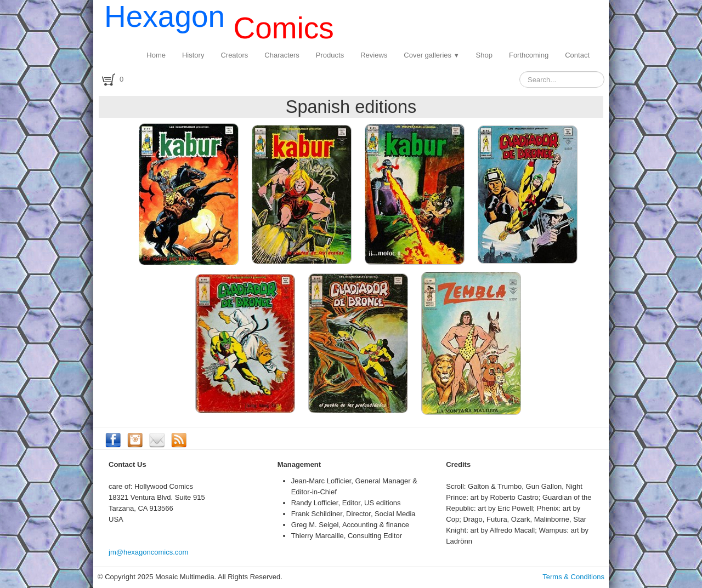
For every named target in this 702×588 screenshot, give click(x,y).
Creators (234, 55)
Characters (282, 55)
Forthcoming (529, 55)
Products (330, 55)
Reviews (374, 55)
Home (156, 55)
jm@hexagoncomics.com (148, 552)
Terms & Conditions (573, 577)
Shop (484, 55)
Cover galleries (431, 55)
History (193, 55)
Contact (577, 55)
